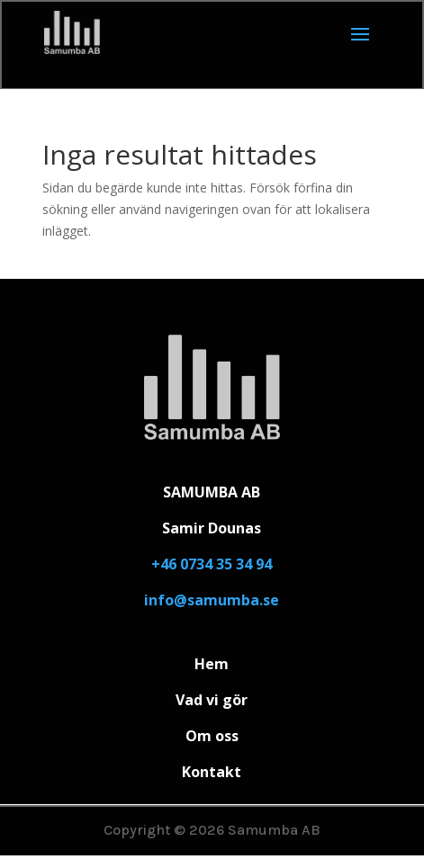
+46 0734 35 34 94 (212, 564)
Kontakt (212, 772)
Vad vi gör (212, 700)
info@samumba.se (212, 600)
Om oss (212, 736)
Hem (212, 664)
